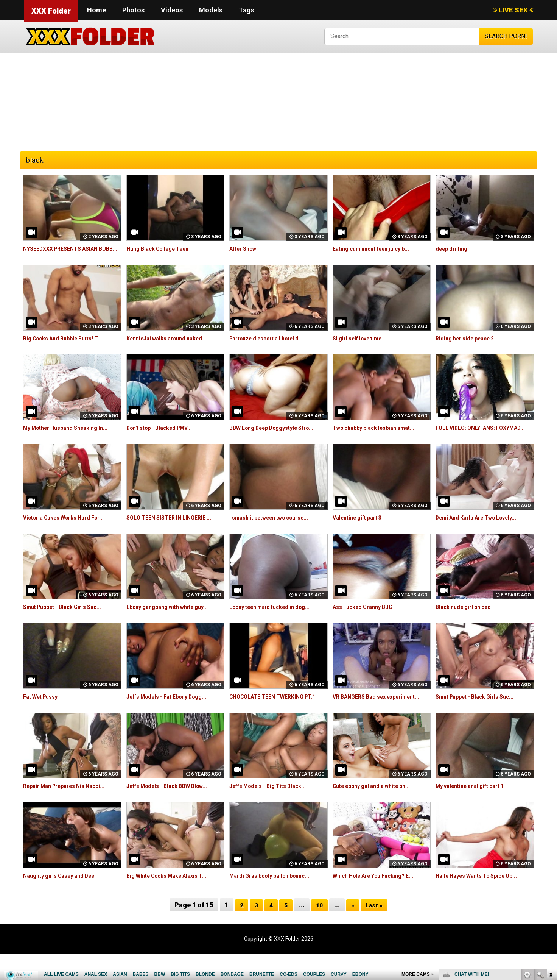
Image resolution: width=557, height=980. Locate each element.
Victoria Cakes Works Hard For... (69, 534)
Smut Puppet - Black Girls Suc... (68, 624)
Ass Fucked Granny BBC (367, 624)
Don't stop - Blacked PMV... (164, 436)
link (550, 862)
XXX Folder (51, 11)
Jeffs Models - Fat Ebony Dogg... (173, 714)
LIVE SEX (513, 10)
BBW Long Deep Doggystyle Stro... (278, 436)
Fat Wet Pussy (44, 714)
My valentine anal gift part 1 (475, 812)
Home (96, 10)
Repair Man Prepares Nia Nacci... (70, 812)
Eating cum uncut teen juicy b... (376, 249)
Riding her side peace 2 (469, 347)
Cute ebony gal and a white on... (377, 812)
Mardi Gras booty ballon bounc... (275, 901)
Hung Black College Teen (162, 249)
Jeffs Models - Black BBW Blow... (173, 812)
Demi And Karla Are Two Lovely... (483, 534)
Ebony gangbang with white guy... (173, 624)
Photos (133, 10)
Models (211, 10)
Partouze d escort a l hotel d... (272, 347)
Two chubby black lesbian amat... (379, 436)
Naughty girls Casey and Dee (64, 901)
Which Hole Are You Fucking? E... (379, 901)
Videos (172, 10)
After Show (246, 249)
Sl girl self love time (361, 347)
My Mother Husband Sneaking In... (71, 436)
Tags (247, 10)
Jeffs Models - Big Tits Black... (273, 812)
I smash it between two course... (275, 534)
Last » (375, 931)
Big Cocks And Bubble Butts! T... (68, 347)
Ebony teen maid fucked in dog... (275, 624)
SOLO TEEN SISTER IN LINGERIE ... (174, 534)
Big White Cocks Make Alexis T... (173, 901)
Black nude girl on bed (467, 624)
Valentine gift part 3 (361, 534)
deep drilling (453, 249)
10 (319, 931)
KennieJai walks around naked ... (173, 347)
